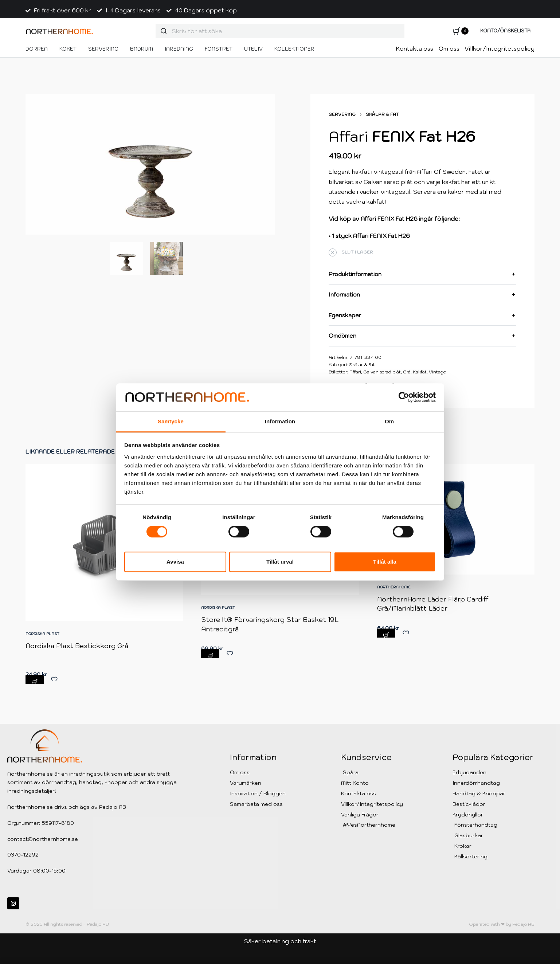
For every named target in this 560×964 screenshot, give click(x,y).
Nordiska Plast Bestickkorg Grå (78, 658)
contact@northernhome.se (43, 839)
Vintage (437, 372)
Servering (342, 114)
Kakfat (420, 372)
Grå (407, 372)
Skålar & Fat (382, 114)
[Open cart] (461, 31)
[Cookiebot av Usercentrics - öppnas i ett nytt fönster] (404, 397)
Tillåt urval (280, 562)
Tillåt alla (385, 562)
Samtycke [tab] (171, 421)
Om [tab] (389, 421)
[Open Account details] (505, 31)
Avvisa (175, 562)
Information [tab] (280, 421)
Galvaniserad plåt (382, 372)
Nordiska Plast (45, 647)
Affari (355, 372)
